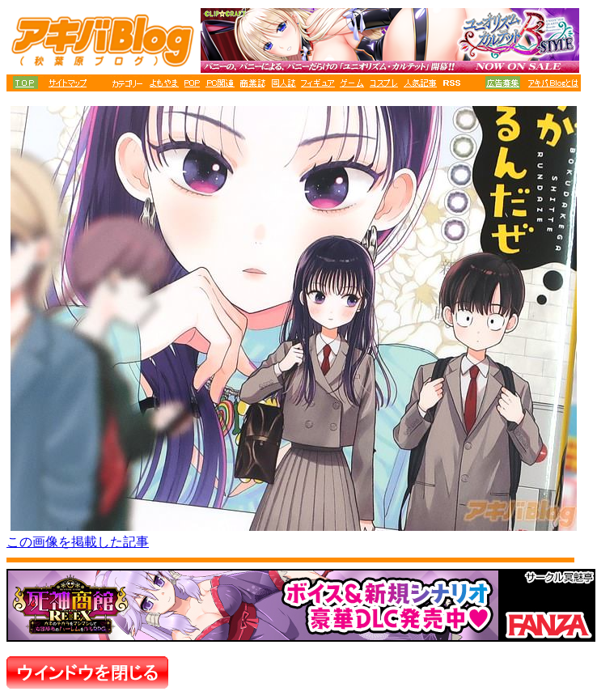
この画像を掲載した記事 (78, 542)
